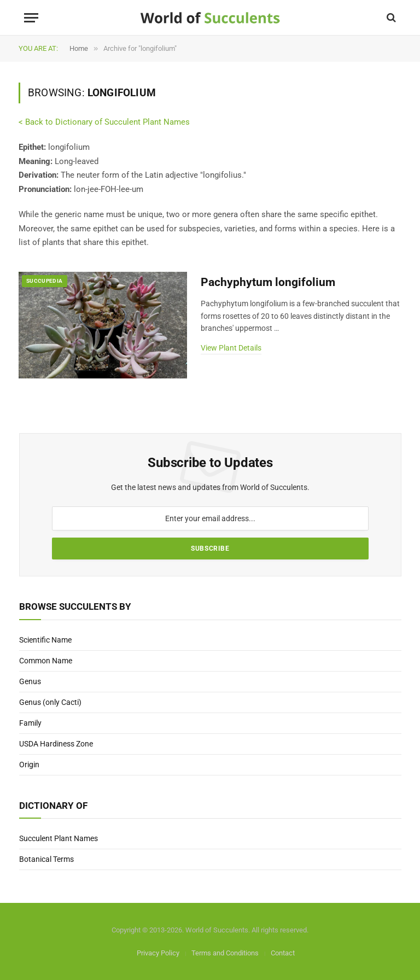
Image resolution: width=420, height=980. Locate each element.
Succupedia (45, 281)
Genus (30, 681)
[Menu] (31, 18)
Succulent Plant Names (59, 838)
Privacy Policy (158, 953)
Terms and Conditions (225, 953)
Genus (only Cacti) (50, 702)
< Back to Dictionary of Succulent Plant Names (104, 122)
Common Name (46, 661)
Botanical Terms (46, 859)
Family (30, 723)
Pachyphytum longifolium (268, 282)
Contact (283, 953)
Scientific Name (45, 640)
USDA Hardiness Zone (56, 744)
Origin (29, 765)
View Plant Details (231, 348)
